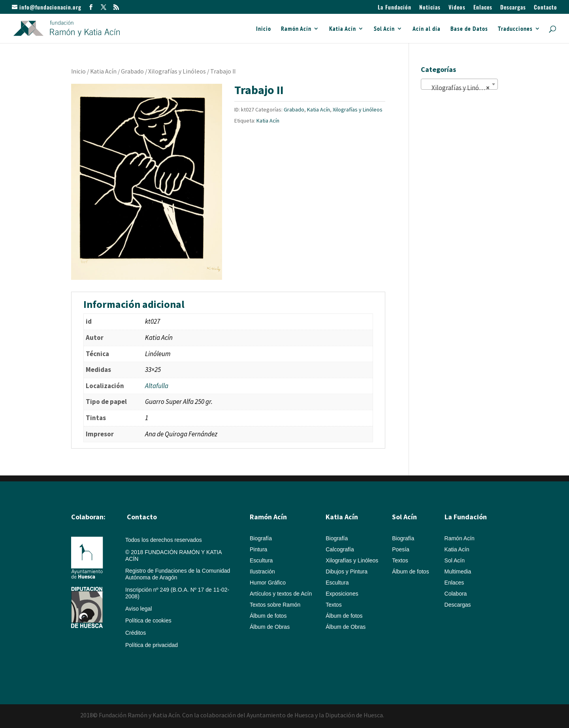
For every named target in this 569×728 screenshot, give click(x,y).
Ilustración (262, 571)
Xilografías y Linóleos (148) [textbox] (461, 88)
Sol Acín (384, 29)
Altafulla (157, 386)
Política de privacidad (152, 645)
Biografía (261, 538)
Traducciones (515, 29)
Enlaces (483, 8)
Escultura (261, 560)
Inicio (264, 29)
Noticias (430, 8)
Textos (333, 605)
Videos (457, 8)
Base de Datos (469, 29)
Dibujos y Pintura (347, 571)
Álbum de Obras (270, 627)
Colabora (456, 594)
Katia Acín (343, 29)
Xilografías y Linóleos (177, 71)
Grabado (132, 71)
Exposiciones (342, 594)
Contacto (545, 8)
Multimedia (458, 571)
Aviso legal (138, 609)
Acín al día (427, 29)
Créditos (136, 633)
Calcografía (340, 549)
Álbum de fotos (268, 616)
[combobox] (459, 84)
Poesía (401, 549)
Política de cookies (148, 620)
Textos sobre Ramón (275, 605)
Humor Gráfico (268, 583)
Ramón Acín (296, 29)
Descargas (513, 8)
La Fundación (395, 8)
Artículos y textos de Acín (281, 594)
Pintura (258, 549)
